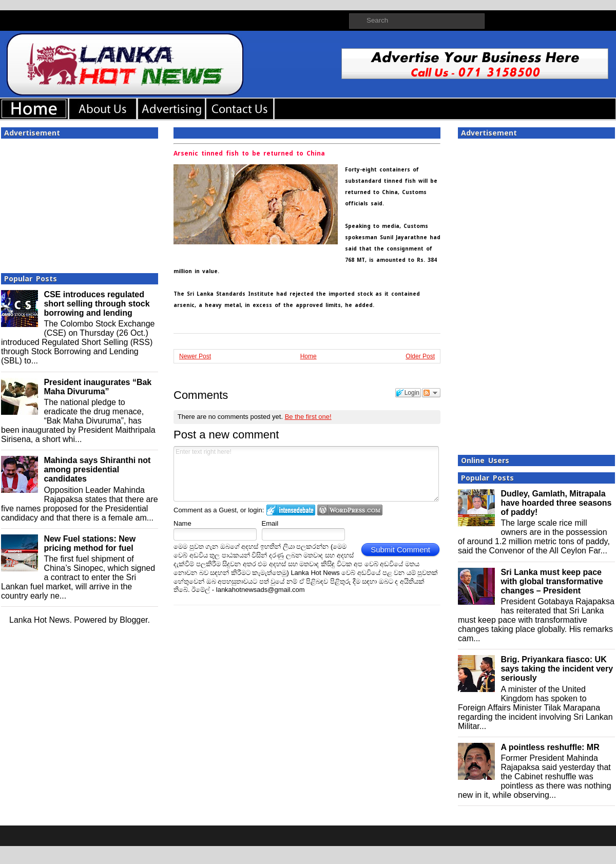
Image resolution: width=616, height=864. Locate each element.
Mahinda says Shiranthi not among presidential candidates (97, 469)
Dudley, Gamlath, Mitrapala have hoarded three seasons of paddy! (556, 503)
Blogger (133, 620)
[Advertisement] (80, 203)
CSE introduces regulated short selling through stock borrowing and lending (97, 304)
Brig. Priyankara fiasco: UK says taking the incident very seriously (557, 669)
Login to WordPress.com (350, 510)
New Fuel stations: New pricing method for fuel (90, 543)
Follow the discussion (431, 393)
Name (182, 523)
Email (270, 523)
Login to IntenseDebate (291, 510)
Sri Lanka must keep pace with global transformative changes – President (552, 581)
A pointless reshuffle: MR (550, 747)
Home (309, 356)
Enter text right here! (306, 474)
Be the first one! (308, 417)
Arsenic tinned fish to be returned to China (249, 153)
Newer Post (195, 356)
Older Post (420, 356)
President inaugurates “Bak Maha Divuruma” (98, 387)
